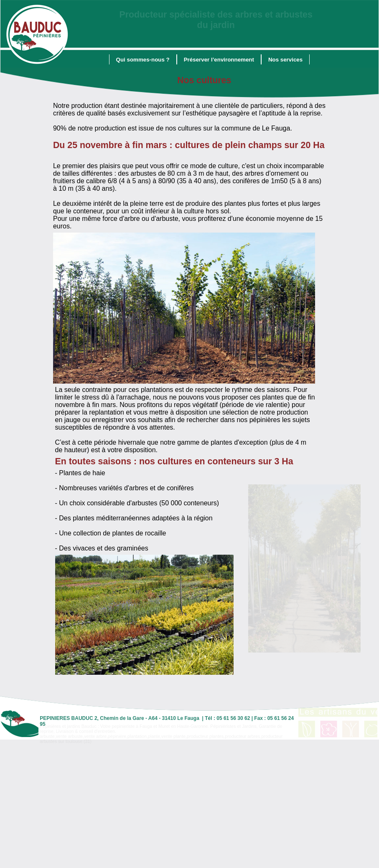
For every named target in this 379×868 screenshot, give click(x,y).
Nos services (285, 60)
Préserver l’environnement (219, 60)
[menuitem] (143, 59)
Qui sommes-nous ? (143, 60)
